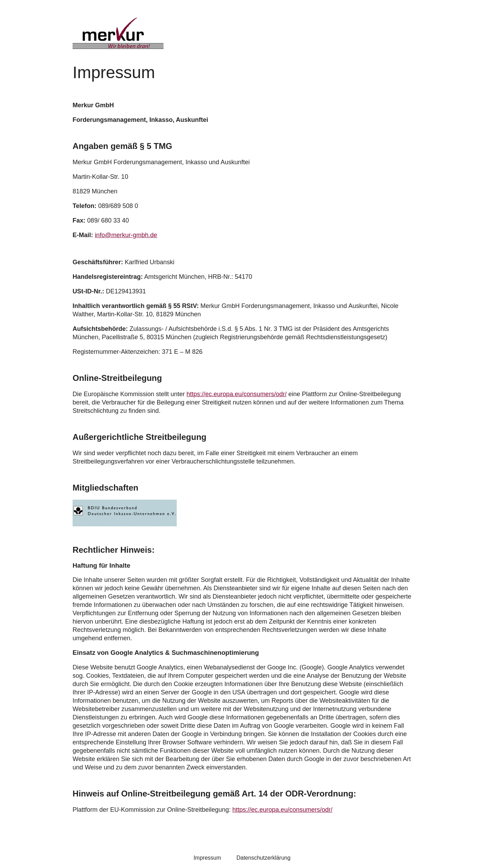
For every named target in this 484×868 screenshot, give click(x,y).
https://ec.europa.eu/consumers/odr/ (236, 394)
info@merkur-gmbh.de (126, 235)
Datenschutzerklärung (264, 858)
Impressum (207, 858)
